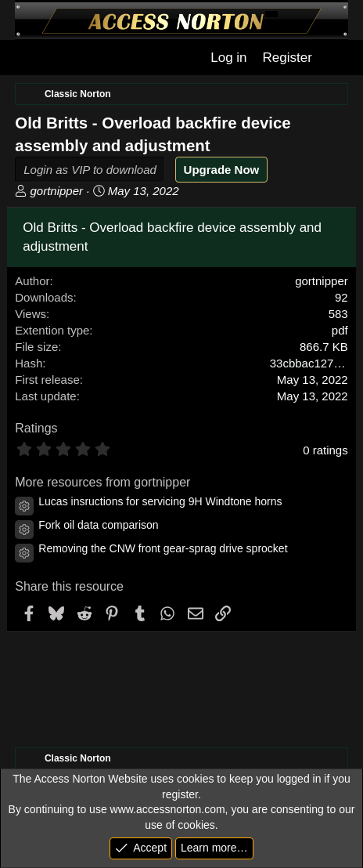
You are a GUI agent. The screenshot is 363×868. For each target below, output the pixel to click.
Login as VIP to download (90, 170)
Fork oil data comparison (98, 525)
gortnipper (56, 191)
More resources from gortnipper (102, 482)
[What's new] (336, 58)
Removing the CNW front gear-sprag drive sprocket (163, 548)
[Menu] (25, 58)
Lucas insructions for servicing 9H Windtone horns (160, 501)
